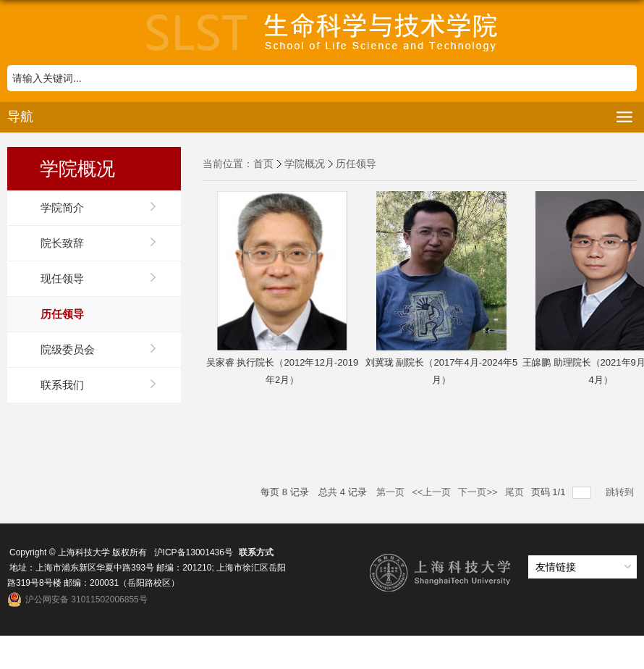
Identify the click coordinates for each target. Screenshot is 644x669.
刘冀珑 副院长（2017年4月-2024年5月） (441, 371)
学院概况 (305, 164)
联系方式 (256, 552)
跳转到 (621, 492)
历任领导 (356, 164)
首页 (263, 164)
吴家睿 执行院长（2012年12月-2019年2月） (282, 371)
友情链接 (556, 567)
